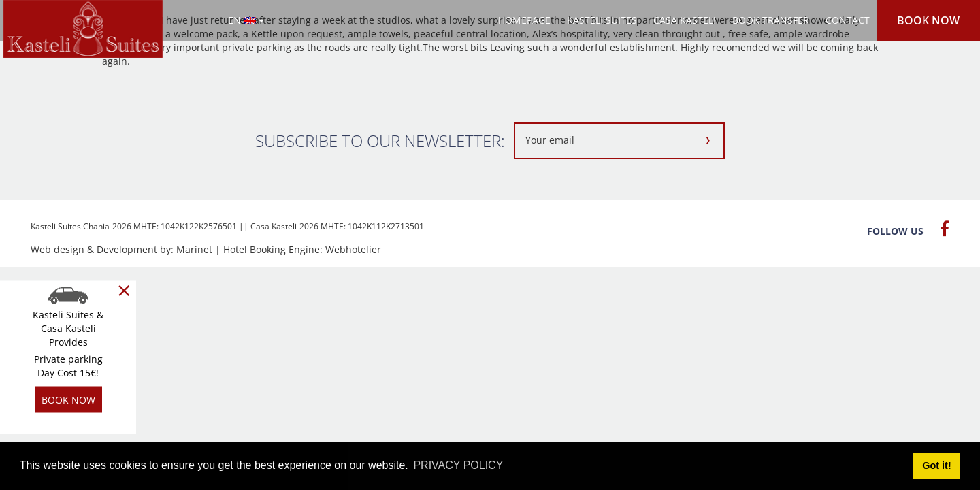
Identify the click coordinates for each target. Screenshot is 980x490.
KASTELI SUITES (602, 20)
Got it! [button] (936, 465)
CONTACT (848, 20)
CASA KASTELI (685, 20)
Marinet (194, 249)
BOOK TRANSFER (771, 20)
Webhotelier (353, 249)
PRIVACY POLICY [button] (458, 465)
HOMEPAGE (524, 20)
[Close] (124, 291)
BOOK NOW (928, 20)
